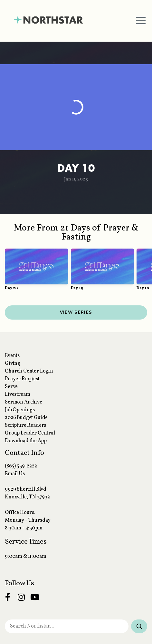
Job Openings (20, 410)
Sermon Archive (24, 402)
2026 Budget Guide (26, 418)
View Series (76, 312)
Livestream (17, 394)
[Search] (139, 626)
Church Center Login (29, 371)
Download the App (26, 441)
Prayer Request (22, 379)
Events (12, 356)
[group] (37, 272)
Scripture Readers (25, 425)
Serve (11, 387)
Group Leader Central (30, 433)
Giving (13, 363)
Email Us (15, 474)
